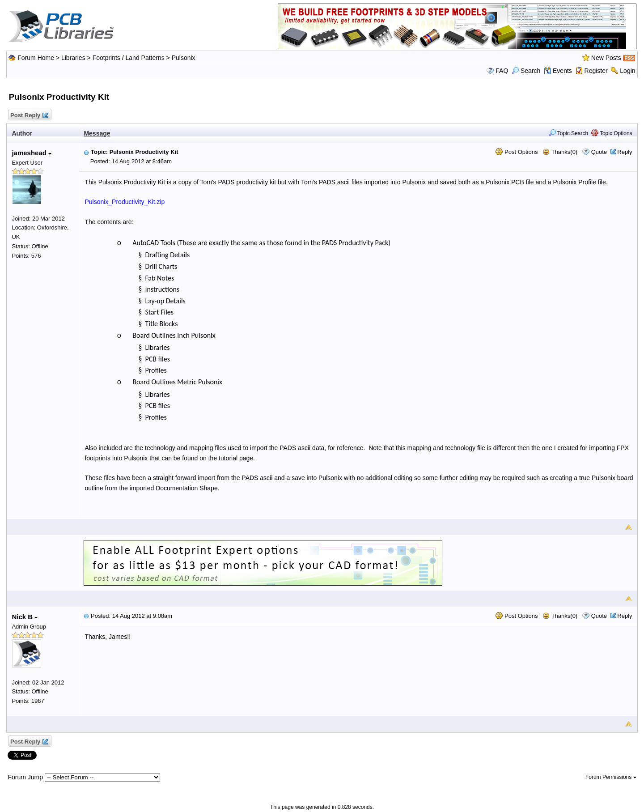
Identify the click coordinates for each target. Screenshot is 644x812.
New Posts (606, 58)
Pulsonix (184, 58)
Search (526, 71)
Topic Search (569, 133)
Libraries (73, 58)
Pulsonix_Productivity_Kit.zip (125, 202)
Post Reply (29, 116)
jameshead (32, 153)
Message (97, 133)
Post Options (517, 152)
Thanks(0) (560, 152)
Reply (625, 152)
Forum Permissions (611, 777)
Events (558, 71)
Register (596, 71)
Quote (599, 152)
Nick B (25, 617)
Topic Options (612, 133)
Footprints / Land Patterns (129, 58)
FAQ (502, 71)
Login (627, 71)
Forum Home (36, 58)
